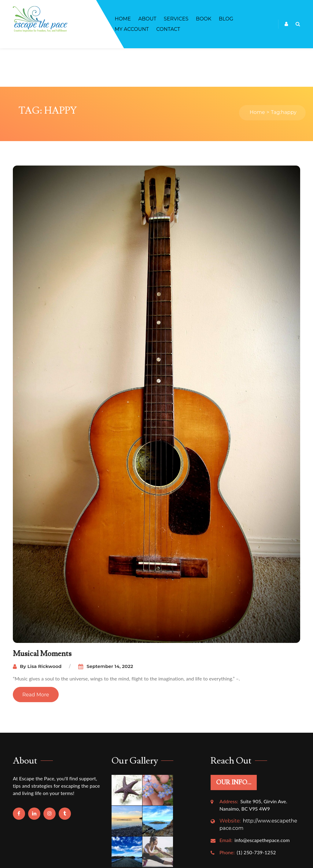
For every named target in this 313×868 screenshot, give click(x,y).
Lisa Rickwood (45, 628)
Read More (36, 656)
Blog (226, 19)
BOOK (204, 19)
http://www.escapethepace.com (258, 786)
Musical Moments (42, 615)
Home (123, 19)
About (147, 19)
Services (176, 19)
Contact (168, 29)
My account (132, 29)
